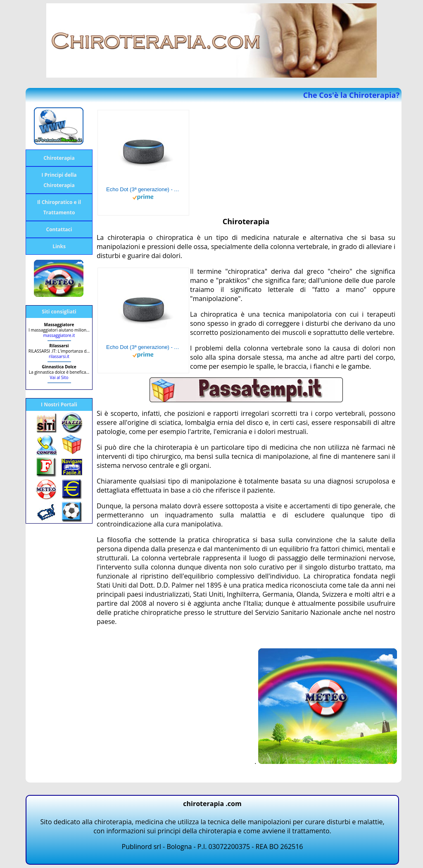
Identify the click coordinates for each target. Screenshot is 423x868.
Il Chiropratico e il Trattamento (59, 207)
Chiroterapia (59, 158)
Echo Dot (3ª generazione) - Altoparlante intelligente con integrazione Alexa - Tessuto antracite (143, 189)
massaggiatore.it (59, 335)
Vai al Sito (59, 377)
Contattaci (59, 229)
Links (59, 246)
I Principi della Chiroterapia (59, 180)
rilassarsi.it (59, 356)
